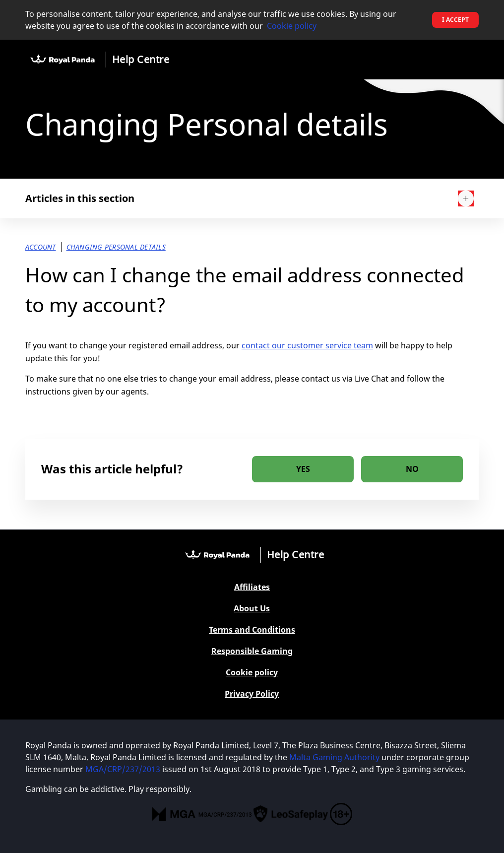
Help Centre (141, 59)
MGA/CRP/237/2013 (123, 769)
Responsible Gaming (252, 651)
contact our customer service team (307, 345)
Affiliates (252, 587)
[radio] (303, 469)
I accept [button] (455, 20)
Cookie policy (292, 26)
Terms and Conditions (252, 630)
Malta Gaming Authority (334, 757)
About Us (252, 609)
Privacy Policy (252, 694)
